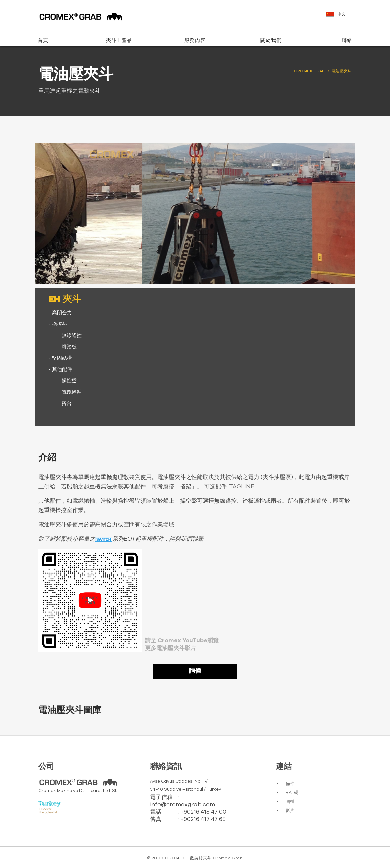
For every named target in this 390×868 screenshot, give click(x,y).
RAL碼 (292, 793)
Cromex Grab (228, 858)
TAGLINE (242, 486)
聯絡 (347, 40)
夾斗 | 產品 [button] (119, 40)
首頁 (43, 40)
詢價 (195, 671)
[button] (355, 17)
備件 (290, 784)
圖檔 (290, 802)
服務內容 (195, 40)
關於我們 (271, 40)
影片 (290, 811)
